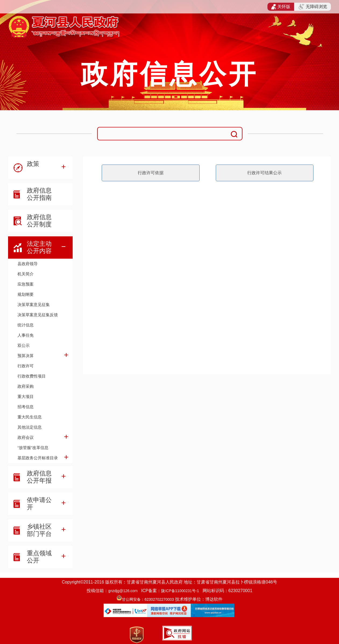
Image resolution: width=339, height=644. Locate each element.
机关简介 (26, 274)
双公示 (24, 345)
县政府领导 (28, 264)
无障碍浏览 (313, 7)
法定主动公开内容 (39, 247)
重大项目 (26, 396)
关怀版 (281, 7)
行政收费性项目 (32, 376)
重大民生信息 (30, 417)
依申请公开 (39, 504)
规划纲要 (26, 294)
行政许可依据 (151, 173)
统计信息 (26, 325)
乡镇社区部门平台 (39, 530)
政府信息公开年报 (39, 477)
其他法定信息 (30, 427)
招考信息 (26, 407)
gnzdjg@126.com (123, 591)
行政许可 (26, 366)
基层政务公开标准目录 (38, 458)
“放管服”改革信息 (33, 448)
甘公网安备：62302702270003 (148, 599)
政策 (33, 164)
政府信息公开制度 (39, 221)
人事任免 (26, 335)
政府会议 (26, 437)
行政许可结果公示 (264, 173)
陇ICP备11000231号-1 (180, 591)
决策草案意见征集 (34, 305)
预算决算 (26, 356)
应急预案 (26, 284)
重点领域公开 (39, 557)
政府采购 (26, 386)
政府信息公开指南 (39, 194)
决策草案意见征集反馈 (38, 315)
